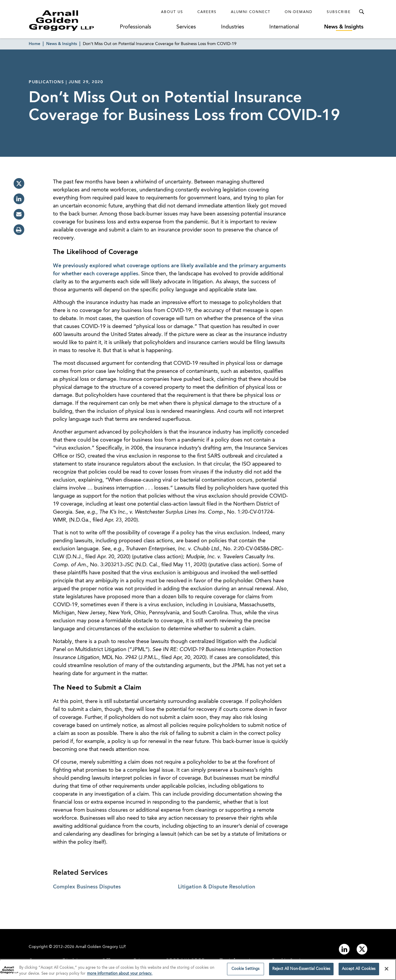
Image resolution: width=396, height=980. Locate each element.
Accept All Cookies (359, 970)
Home (34, 44)
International (284, 27)
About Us (172, 12)
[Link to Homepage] (73, 20)
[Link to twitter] (362, 949)
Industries (233, 27)
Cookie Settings (246, 970)
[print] (19, 230)
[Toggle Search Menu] (361, 12)
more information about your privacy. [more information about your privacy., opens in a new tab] (120, 974)
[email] (19, 214)
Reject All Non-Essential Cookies (301, 970)
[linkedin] (19, 199)
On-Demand (299, 12)
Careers (207, 12)
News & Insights (344, 27)
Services (186, 27)
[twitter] (19, 183)
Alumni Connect (251, 12)
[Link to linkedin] (344, 949)
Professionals (136, 27)
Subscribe (339, 12)
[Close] (387, 969)
